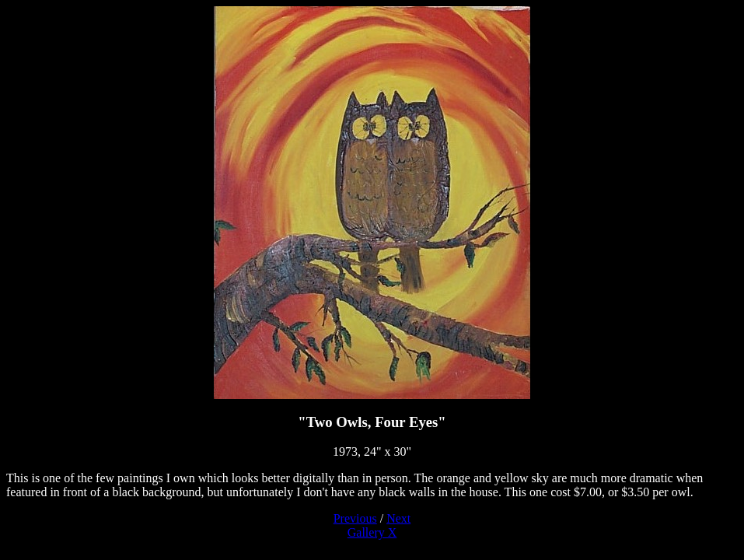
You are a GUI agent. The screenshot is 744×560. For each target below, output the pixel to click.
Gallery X (372, 532)
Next (398, 518)
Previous (355, 518)
